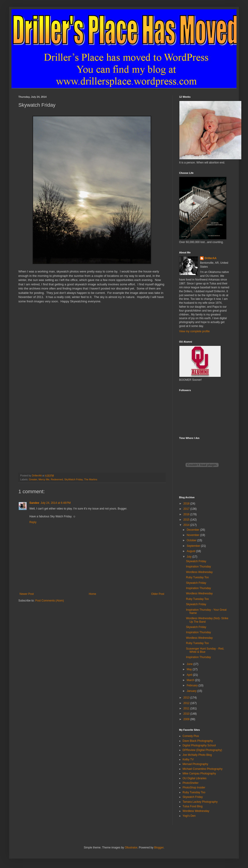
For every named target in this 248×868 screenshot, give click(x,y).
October (192, 540)
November (193, 535)
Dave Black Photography (198, 741)
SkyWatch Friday (73, 479)
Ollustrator (131, 848)
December (193, 530)
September (194, 546)
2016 (187, 514)
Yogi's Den (189, 816)
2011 (187, 708)
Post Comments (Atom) (49, 601)
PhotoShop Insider (194, 788)
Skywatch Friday (196, 561)
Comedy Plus (191, 736)
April (190, 675)
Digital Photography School (199, 745)
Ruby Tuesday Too (197, 577)
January (192, 691)
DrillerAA (211, 258)
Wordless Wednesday (199, 572)
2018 (187, 504)
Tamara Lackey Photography (200, 802)
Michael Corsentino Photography (203, 769)
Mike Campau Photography (199, 773)
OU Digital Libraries (194, 778)
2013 (187, 698)
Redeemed (57, 479)
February (193, 685)
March (191, 680)
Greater (33, 479)
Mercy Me (44, 479)
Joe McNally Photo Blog (197, 755)
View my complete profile (194, 331)
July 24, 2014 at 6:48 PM (56, 503)
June (190, 664)
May (190, 669)
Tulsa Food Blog (193, 806)
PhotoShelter (190, 783)
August (191, 551)
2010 (187, 714)
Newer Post (27, 594)
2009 (187, 719)
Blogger (159, 848)
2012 (187, 703)
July (190, 557)
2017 (187, 509)
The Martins (91, 479)
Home (93, 594)
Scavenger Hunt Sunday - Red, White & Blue (205, 650)
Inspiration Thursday (199, 567)
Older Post (158, 594)
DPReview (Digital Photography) (202, 750)
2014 (187, 525)
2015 (187, 520)
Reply (33, 522)
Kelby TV (188, 759)
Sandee (34, 503)
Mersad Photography (195, 764)
